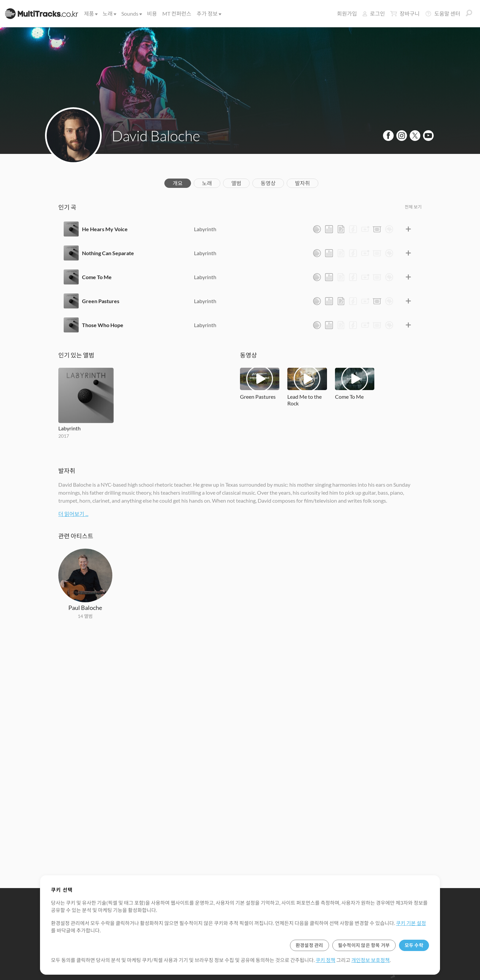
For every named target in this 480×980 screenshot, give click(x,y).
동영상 (268, 183)
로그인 (374, 13)
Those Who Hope (103, 325)
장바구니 (405, 14)
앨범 (236, 183)
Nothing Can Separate (108, 253)
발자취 (302, 183)
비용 (152, 13)
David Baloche (156, 136)
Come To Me (97, 277)
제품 (90, 13)
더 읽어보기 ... (73, 514)
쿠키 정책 (325, 960)
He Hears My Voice (105, 229)
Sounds (131, 13)
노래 (109, 13)
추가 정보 (208, 13)
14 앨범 (85, 616)
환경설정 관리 (309, 945)
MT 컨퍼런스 (177, 13)
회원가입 (347, 13)
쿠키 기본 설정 (411, 923)
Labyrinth (205, 229)
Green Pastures (101, 301)
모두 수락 (414, 945)
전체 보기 (413, 207)
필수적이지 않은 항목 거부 (364, 945)
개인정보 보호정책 (370, 960)
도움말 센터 (443, 14)
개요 (178, 183)
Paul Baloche (85, 608)
